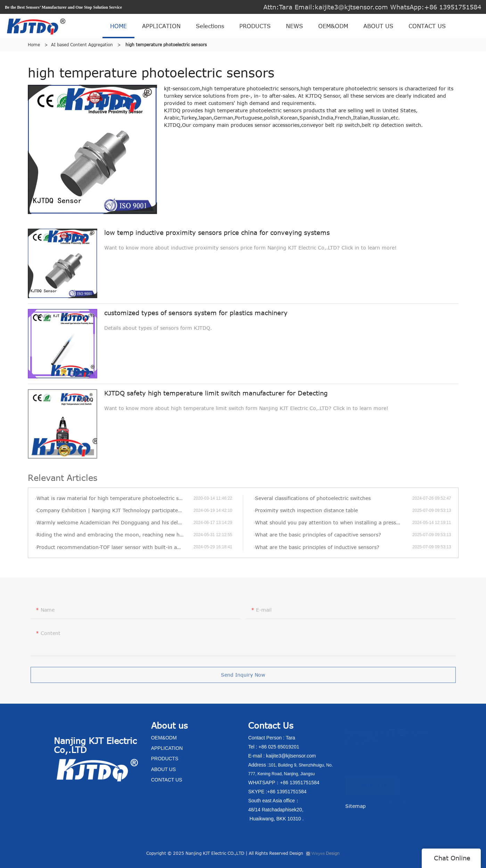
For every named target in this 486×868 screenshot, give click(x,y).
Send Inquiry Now (243, 677)
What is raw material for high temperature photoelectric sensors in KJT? (115, 498)
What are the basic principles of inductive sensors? (317, 547)
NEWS (294, 26)
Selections (210, 26)
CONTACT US (427, 26)
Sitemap (356, 806)
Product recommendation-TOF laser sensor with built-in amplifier (115, 547)
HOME (118, 26)
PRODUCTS (255, 26)
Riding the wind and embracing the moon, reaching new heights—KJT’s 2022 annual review (115, 535)
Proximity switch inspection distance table (306, 510)
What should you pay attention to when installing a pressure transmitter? (334, 522)
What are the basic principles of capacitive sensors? (318, 535)
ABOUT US (378, 26)
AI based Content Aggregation (82, 44)
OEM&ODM (333, 26)
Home (34, 44)
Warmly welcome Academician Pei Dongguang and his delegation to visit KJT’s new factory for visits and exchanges (115, 522)
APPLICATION (161, 26)
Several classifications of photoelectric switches (313, 498)
